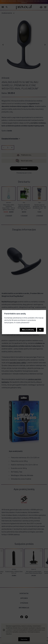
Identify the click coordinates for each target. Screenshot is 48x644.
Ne (40, 330)
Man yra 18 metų (28, 330)
